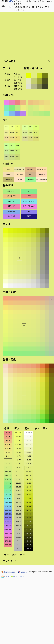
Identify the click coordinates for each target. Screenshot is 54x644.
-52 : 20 (28, 529)
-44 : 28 (28, 522)
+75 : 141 (8, 491)
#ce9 (7, 151)
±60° (29, 191)
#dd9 (25, 138)
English (22, 572)
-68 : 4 (29, 545)
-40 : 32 (28, 518)
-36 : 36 (28, 514)
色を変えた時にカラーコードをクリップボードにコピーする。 (33, 8)
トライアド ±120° (29, 201)
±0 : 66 (8, 460)
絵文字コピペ (18, 577)
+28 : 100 (29, 433)
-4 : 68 (29, 479)
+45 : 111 (8, 483)
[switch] (11, 1)
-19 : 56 (18, 491)
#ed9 (6, 138)
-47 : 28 (18, 522)
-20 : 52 (28, 495)
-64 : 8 (29, 541)
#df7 (36, 127)
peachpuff (41, 174)
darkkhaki (8, 179)
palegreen (30, 179)
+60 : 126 (8, 487)
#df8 (30, 127)
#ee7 (18, 132)
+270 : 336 (8, 541)
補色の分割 (12, 212)
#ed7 (18, 138)
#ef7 (18, 127)
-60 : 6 (8, 433)
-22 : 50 (28, 499)
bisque (19, 179)
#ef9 (6, 127)
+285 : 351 (8, 545)
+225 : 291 (8, 529)
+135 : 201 (8, 506)
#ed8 (12, 138)
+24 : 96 (29, 437)
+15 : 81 (8, 475)
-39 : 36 (18, 514)
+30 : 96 (8, 479)
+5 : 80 (18, 452)
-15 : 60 (18, 487)
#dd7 (36, 138)
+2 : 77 (18, 460)
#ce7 (18, 151)
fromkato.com (8, 572)
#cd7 (18, 156)
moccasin (19, 174)
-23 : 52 (18, 495)
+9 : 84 (18, 448)
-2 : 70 (29, 471)
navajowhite (41, 169)
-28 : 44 (28, 506)
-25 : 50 (18, 499)
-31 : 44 (18, 506)
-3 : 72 (18, 475)
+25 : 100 (18, 433)
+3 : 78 (18, 456)
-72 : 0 (29, 549)
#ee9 (6, 132)
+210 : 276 (8, 526)
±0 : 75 (18, 468)
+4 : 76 (28, 456)
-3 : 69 (29, 475)
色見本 (5, 577)
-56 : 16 (28, 533)
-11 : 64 (18, 483)
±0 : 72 (29, 468)
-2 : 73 (18, 471)
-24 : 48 (28, 502)
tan (30, 174)
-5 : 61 (8, 452)
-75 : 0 (18, 549)
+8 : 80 (28, 452)
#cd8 (12, 156)
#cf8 (12, 145)
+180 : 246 (8, 518)
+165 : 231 (8, 514)
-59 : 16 (18, 533)
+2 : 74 (28, 464)
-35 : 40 (18, 510)
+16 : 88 (29, 444)
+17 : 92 (18, 441)
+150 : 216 (8, 510)
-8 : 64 (29, 483)
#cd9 (7, 156)
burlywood (30, 169)
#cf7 (17, 145)
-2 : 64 (8, 456)
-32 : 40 (28, 510)
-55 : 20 (18, 529)
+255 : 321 (8, 537)
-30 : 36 (8, 441)
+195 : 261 (8, 522)
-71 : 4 (18, 545)
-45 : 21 (8, 437)
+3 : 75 (28, 460)
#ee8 (12, 132)
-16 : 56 (28, 491)
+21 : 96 (18, 437)
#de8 (30, 132)
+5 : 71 (8, 468)
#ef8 (12, 127)
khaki (8, 169)
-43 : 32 (18, 518)
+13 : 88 (18, 444)
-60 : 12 (28, 537)
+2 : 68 (8, 464)
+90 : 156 (8, 495)
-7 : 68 (18, 479)
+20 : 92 (29, 441)
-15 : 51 (8, 444)
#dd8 (30, 138)
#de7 (36, 132)
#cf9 (6, 145)
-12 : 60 (28, 487)
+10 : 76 (8, 471)
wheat (8, 174)
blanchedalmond (41, 179)
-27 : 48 (18, 502)
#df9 (25, 127)
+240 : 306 (8, 533)
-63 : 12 (18, 537)
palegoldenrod (19, 169)
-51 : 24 (18, 526)
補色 (29, 212)
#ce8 (12, 151)
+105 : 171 (8, 499)
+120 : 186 (8, 502)
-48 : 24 (28, 526)
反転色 (29, 216)
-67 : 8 (18, 541)
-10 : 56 (8, 448)
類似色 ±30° (12, 191)
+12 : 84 (29, 448)
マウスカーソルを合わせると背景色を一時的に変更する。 (33, 3)
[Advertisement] (22, 35)
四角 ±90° (11, 201)
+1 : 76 (18, 464)
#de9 (25, 132)
